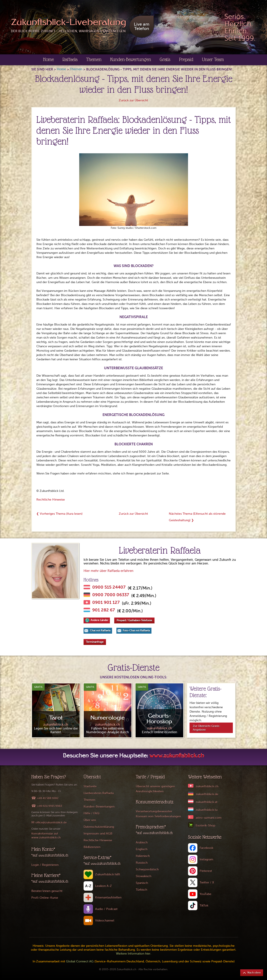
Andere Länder (99, 620)
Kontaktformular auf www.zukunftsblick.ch (46, 836)
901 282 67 (104, 610)
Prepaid (186, 59)
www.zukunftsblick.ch (177, 756)
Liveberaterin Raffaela (99, 793)
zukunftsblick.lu (207, 810)
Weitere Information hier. (134, 954)
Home (48, 59)
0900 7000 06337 (111, 595)
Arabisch (142, 842)
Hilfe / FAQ (92, 813)
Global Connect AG (80, 961)
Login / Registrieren (45, 865)
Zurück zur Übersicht (133, 100)
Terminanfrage (95, 642)
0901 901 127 (106, 603)
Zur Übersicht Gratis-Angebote (207, 728)
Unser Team (213, 59)
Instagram (206, 859)
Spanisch (142, 883)
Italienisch (143, 856)
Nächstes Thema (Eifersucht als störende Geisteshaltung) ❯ (197, 517)
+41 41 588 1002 (48, 798)
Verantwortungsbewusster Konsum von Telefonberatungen (158, 814)
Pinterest (206, 871)
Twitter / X (207, 882)
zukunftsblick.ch (207, 786)
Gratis (165, 59)
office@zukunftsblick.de (51, 822)
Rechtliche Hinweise (51, 500)
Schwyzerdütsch (147, 869)
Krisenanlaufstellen (108, 897)
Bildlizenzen (92, 847)
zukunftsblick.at (207, 802)
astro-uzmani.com (209, 818)
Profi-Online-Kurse (45, 898)
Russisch (142, 863)
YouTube (205, 894)
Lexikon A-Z (103, 886)
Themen (94, 59)
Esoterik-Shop (205, 826)
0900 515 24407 (109, 587)
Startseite (90, 786)
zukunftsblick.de (207, 794)
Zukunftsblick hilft (108, 874)
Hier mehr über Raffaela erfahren (108, 571)
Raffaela (70, 59)
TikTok (204, 906)
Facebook (206, 848)
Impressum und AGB (98, 834)
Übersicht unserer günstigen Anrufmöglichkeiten (155, 789)
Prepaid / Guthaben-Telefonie (134, 620)
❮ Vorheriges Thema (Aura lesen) (59, 514)
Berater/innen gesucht (47, 891)
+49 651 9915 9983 (50, 806)
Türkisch (141, 890)
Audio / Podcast (106, 909)
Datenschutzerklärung (99, 827)
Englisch (142, 849)
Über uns (90, 820)
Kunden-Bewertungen (131, 59)
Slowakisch (144, 876)
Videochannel (105, 921)
